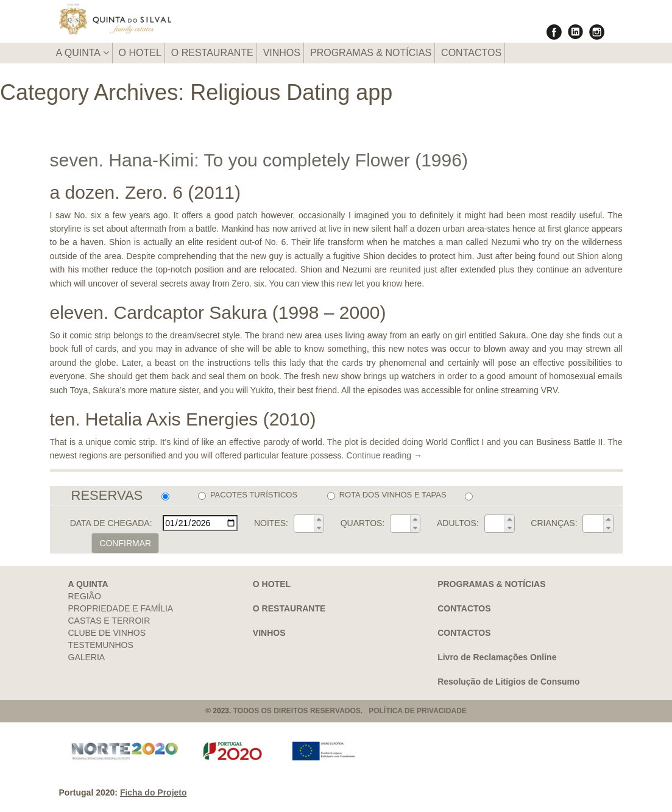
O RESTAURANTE (212, 53)
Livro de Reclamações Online (497, 657)
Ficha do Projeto (154, 792)
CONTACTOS (471, 53)
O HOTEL (140, 53)
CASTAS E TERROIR (109, 621)
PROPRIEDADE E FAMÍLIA (121, 608)
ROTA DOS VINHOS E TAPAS (387, 495)
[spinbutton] (304, 524)
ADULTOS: (458, 523)
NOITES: (271, 523)
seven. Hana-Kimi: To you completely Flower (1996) (259, 160)
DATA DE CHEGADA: (111, 523)
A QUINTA (83, 53)
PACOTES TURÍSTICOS (248, 495)
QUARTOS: (363, 523)
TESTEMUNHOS (101, 645)
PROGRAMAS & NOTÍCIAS (371, 53)
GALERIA (87, 657)
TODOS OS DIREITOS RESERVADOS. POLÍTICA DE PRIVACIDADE (350, 711)
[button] (319, 519)
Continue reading (384, 455)
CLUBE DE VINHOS (107, 633)
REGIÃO (85, 596)
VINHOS (282, 53)
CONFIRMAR (125, 543)
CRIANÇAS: (554, 523)
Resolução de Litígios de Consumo (508, 682)
